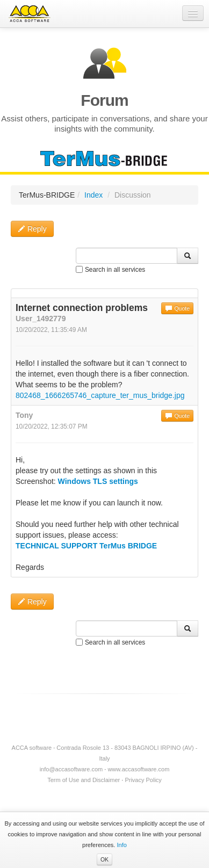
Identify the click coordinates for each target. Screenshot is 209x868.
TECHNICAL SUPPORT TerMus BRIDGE (86, 546)
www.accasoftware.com (138, 769)
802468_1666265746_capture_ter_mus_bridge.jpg (100, 395)
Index (93, 195)
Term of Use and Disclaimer (84, 780)
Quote (177, 308)
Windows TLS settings (98, 481)
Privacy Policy (143, 780)
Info (122, 845)
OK (104, 859)
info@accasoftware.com (71, 769)
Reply (32, 229)
